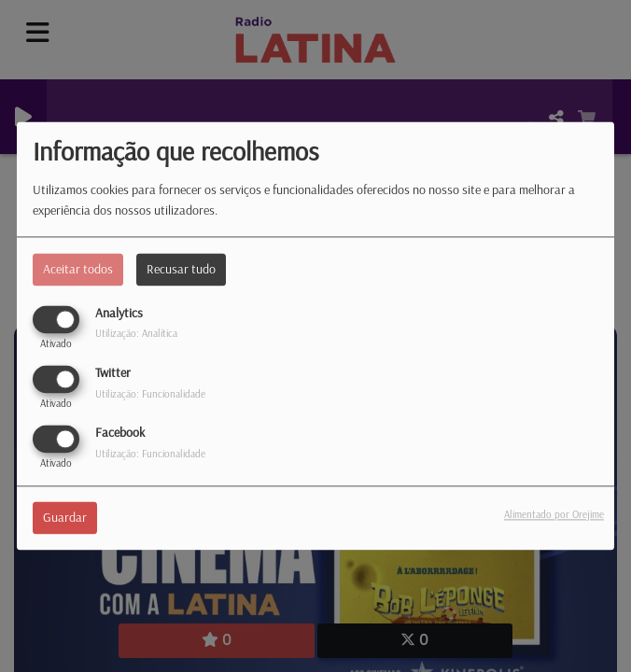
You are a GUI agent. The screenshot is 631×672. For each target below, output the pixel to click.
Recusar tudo (181, 269)
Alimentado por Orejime (554, 515)
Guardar (65, 518)
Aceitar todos (78, 269)
